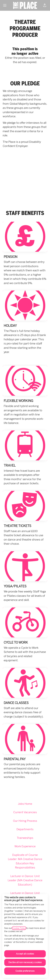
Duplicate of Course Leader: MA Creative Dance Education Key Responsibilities (25, 861)
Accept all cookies (25, 954)
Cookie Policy (19, 928)
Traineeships (25, 838)
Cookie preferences (25, 971)
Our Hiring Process (25, 821)
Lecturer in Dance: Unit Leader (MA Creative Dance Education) (25, 880)
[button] (45, 5)
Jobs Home (25, 804)
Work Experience (25, 846)
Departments (25, 829)
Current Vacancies (25, 812)
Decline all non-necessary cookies (25, 962)
